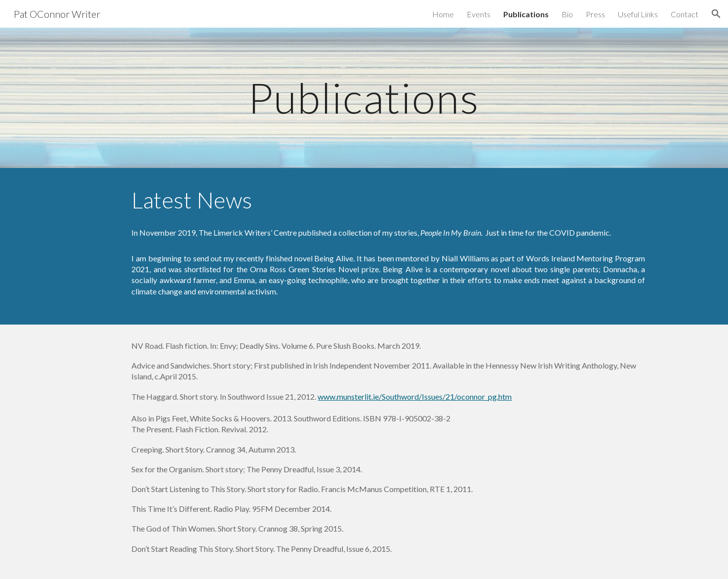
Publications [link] (526, 14)
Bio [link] (567, 14)
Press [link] (595, 14)
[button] (716, 14)
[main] (364, 98)
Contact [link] (685, 14)
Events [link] (479, 14)
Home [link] (443, 14)
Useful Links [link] (638, 14)
